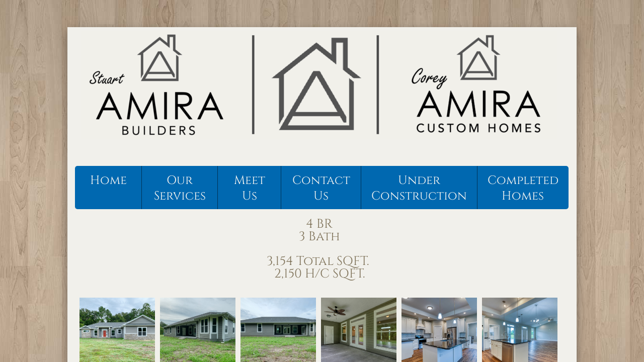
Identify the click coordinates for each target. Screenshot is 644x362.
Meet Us (250, 188)
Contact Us (321, 188)
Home (108, 180)
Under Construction (419, 188)
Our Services (180, 188)
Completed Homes (523, 188)
